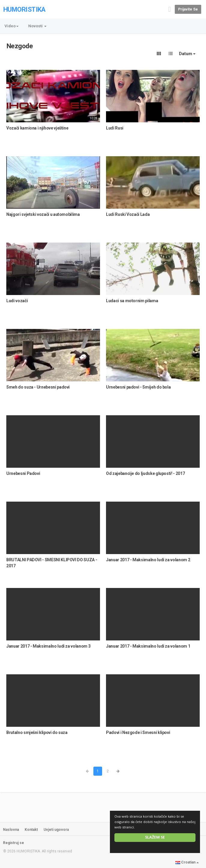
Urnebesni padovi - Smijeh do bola (138, 387)
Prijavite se (188, 9)
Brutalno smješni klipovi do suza (37, 732)
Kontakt (31, 830)
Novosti (37, 26)
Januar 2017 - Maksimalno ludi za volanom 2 (148, 560)
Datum (187, 54)
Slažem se (155, 837)
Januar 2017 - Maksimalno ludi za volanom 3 (48, 646)
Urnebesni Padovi (23, 473)
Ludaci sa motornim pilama (132, 301)
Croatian (187, 862)
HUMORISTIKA (24, 9)
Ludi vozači (17, 301)
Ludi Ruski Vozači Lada (128, 214)
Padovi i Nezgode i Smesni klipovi (138, 732)
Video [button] (12, 26)
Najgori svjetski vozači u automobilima (43, 214)
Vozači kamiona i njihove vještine (37, 128)
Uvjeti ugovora (56, 830)
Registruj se (14, 843)
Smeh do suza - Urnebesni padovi (38, 387)
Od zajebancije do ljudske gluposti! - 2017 (145, 473)
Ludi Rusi (115, 128)
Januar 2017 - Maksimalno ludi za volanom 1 (148, 646)
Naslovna (11, 830)
